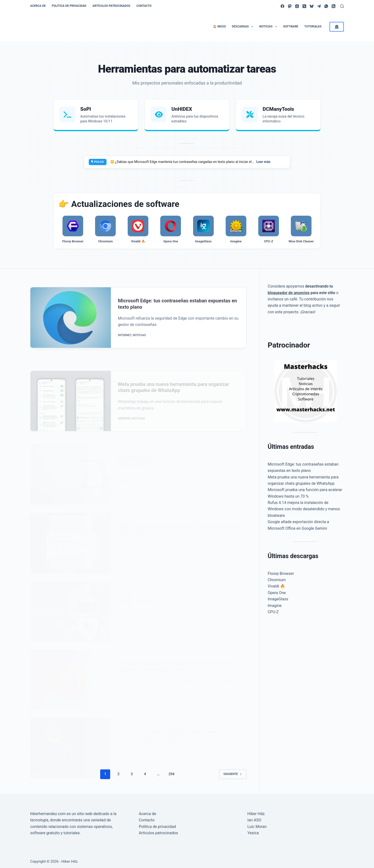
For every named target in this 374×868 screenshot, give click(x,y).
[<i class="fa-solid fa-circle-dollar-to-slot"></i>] (337, 27)
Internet (125, 344)
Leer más (263, 162)
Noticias (269, 27)
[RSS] (334, 6)
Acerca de (38, 6)
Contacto (144, 6)
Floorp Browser (281, 574)
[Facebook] (282, 6)
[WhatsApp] (326, 6)
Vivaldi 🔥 (276, 586)
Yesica (253, 831)
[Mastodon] (290, 6)
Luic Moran (257, 824)
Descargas (244, 27)
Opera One (277, 593)
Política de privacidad (69, 6)
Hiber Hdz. (256, 812)
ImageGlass (278, 599)
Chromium (277, 580)
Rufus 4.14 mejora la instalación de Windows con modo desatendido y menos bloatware (304, 509)
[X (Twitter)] (304, 6)
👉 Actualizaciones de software (119, 204)
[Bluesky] (312, 6)
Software (291, 26)
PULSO (98, 162)
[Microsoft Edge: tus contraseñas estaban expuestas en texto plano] (71, 326)
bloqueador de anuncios (289, 293)
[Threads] (297, 6)
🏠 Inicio (219, 26)
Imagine (275, 606)
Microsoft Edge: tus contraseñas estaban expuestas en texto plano (178, 313)
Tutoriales (313, 26)
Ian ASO (254, 818)
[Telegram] (319, 6)
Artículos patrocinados (111, 6)
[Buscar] (342, 6)
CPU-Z (273, 612)
